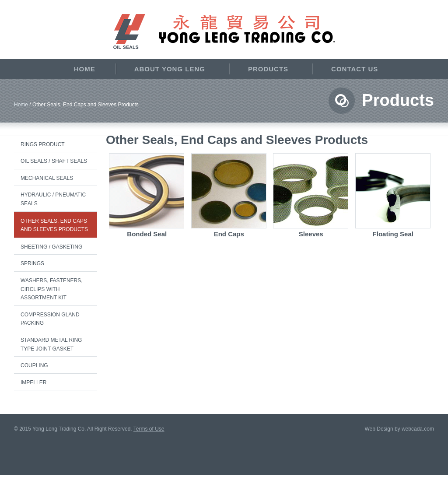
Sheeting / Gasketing (51, 247)
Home (85, 69)
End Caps (229, 234)
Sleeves (311, 234)
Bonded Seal (147, 234)
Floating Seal (393, 234)
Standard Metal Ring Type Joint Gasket (51, 344)
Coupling (34, 365)
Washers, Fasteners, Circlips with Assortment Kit (52, 289)
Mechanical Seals (47, 178)
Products (268, 69)
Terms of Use (149, 429)
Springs (32, 263)
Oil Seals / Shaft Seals (54, 161)
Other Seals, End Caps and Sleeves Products (54, 225)
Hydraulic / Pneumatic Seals (53, 199)
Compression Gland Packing (50, 319)
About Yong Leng (170, 69)
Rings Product (43, 144)
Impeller (33, 382)
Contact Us (355, 69)
